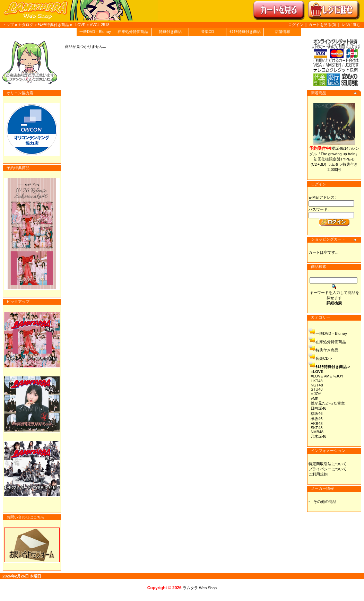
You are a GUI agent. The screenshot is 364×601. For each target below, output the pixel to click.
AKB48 (317, 424)
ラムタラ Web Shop (200, 588)
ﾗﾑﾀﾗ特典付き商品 (53, 25)
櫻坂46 (317, 413)
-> (333, 367)
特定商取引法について (328, 464)
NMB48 (317, 432)
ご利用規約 (318, 474)
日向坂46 (318, 408)
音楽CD (208, 32)
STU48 (317, 389)
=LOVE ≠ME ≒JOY (327, 376)
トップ (8, 25)
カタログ (26, 25)
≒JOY (316, 394)
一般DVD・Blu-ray (95, 32)
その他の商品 (325, 502)
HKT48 (317, 381)
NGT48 (317, 385)
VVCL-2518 (100, 25)
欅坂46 (317, 419)
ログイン (296, 25)
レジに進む (351, 25)
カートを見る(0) (323, 25)
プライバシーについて (328, 469)
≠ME (315, 399)
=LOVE (79, 25)
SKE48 (317, 428)
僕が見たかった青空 (328, 403)
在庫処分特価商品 (133, 32)
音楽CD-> (324, 358)
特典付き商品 (170, 32)
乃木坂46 (318, 436)
